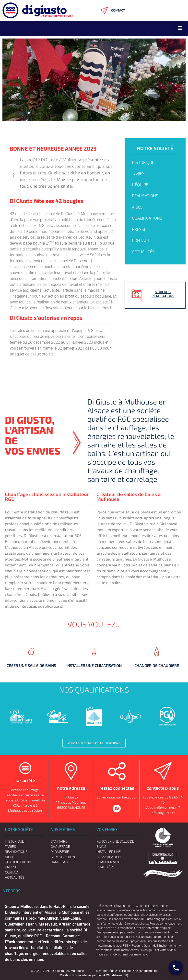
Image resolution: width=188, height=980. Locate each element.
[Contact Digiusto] (176, 968)
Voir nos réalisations (163, 294)
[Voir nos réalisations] (137, 295)
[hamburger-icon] (180, 28)
